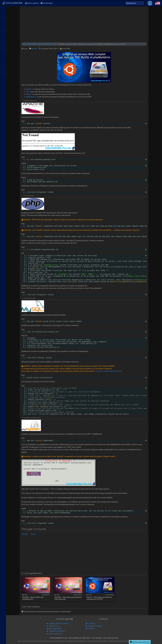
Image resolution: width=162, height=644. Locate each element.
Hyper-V (3, 60)
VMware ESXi (3, 42)
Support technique (95, 626)
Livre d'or (92, 624)
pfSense (3, 93)
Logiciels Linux (54, 626)
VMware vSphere (3, 47)
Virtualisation (47, 3)
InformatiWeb (12, 3)
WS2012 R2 (3, 15)
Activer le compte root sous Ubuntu (108, 371)
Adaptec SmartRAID (3, 70)
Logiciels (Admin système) (59, 624)
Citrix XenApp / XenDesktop (3, 28)
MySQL (29, 94)
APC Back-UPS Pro (3, 84)
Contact (91, 629)
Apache (34, 49)
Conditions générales (57, 631)
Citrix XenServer (3, 33)
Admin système (32, 3)
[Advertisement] (84, 24)
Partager (25, 534)
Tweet (33, 534)
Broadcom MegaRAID (3, 74)
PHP (28, 92)
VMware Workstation (3, 51)
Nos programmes (55, 629)
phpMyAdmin (31, 97)
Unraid (3, 103)
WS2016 (3, 19)
